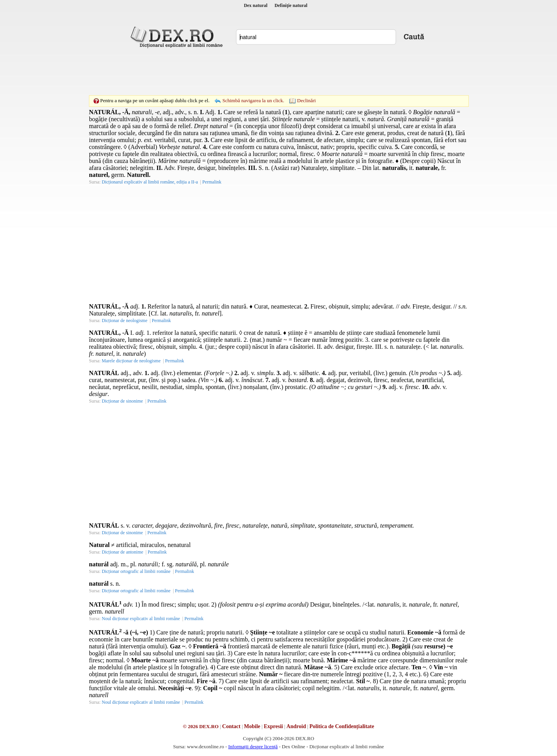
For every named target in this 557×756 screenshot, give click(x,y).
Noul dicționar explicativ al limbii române (141, 619)
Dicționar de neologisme (125, 321)
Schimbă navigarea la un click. (253, 100)
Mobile (252, 726)
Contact (231, 726)
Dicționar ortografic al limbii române (136, 571)
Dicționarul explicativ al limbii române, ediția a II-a (150, 182)
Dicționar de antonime (122, 552)
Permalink (212, 182)
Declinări (306, 100)
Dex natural (255, 5)
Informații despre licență (253, 747)
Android (296, 726)
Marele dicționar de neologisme (131, 361)
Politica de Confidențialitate (342, 726)
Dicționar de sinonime (122, 401)
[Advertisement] (278, 72)
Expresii (273, 726)
